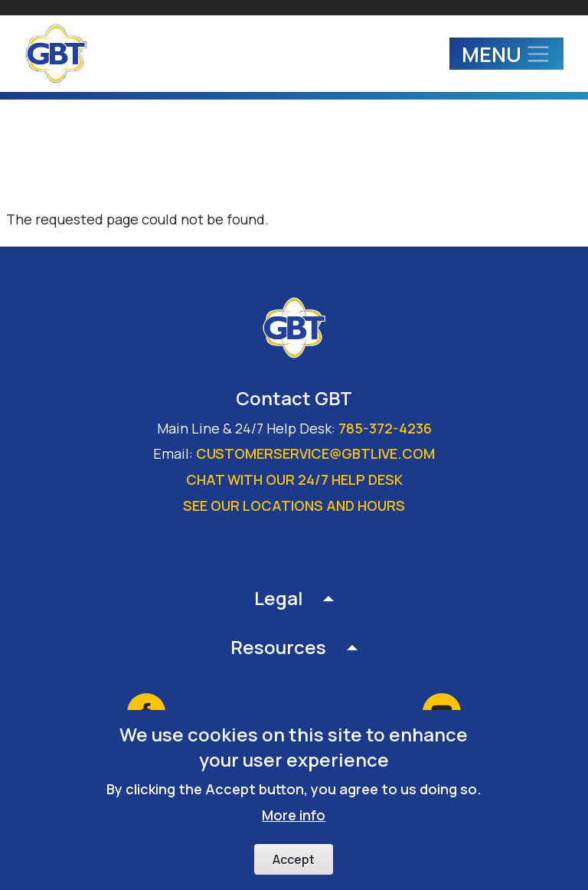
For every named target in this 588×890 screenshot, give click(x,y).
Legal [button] (279, 598)
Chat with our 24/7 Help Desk (294, 479)
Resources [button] (278, 647)
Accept (294, 871)
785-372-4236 (385, 428)
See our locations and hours (294, 506)
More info (294, 826)
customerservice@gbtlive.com (315, 453)
